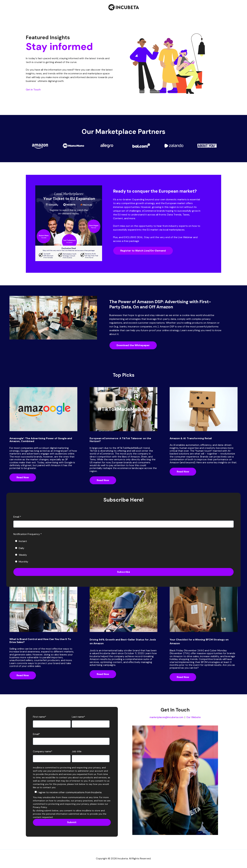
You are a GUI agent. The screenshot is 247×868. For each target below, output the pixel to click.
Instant (21, 541)
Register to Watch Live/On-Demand (143, 251)
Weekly (21, 555)
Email (17, 517)
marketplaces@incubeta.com (167, 717)
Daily (20, 548)
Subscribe (123, 572)
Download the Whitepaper (133, 345)
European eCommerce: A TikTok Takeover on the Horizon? (120, 440)
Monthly (22, 562)
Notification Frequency (28, 534)
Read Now (23, 477)
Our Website (194, 717)
